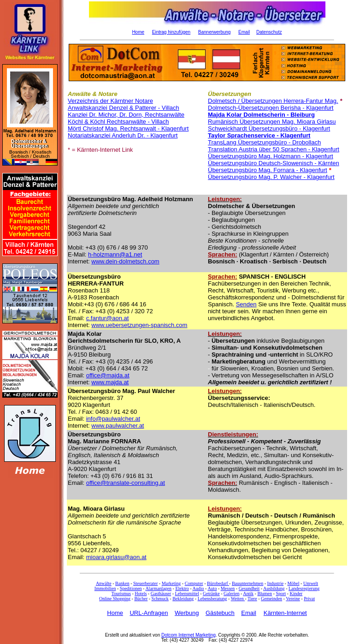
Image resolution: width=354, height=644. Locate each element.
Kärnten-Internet (285, 613)
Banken (122, 583)
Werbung (187, 613)
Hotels (141, 593)
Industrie (276, 583)
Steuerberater (145, 583)
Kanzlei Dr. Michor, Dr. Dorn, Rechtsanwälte (126, 115)
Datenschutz (269, 32)
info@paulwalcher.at (113, 419)
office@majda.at (108, 375)
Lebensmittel (187, 593)
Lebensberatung (212, 599)
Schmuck (160, 599)
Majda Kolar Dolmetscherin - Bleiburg (261, 115)
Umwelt (311, 583)
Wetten (238, 599)
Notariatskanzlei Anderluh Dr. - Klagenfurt (123, 135)
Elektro (182, 588)
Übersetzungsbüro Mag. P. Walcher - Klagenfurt (271, 177)
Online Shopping (115, 599)
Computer (194, 583)
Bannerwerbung (215, 32)
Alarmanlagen (158, 588)
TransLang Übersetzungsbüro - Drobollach (264, 142)
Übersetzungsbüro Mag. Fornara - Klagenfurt (268, 170)
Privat (309, 599)
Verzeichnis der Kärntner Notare (110, 101)
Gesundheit (249, 588)
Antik (248, 593)
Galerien (231, 593)
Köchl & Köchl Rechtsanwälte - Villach (118, 122)
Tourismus (121, 593)
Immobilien (105, 588)
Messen (228, 588)
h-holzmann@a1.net (115, 254)
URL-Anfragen (149, 613)
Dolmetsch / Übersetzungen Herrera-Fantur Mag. (273, 101)
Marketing (171, 583)
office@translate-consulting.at (126, 483)
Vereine (293, 599)
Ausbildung (274, 588)
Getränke (211, 593)
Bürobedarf (218, 583)
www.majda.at (110, 382)
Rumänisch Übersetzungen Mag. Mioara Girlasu (272, 122)
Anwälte (104, 583)
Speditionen (131, 588)
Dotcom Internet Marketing (189, 635)
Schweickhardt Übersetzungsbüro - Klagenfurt (269, 128)
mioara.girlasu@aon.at (116, 557)
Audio (198, 588)
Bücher (141, 599)
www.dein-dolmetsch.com (125, 261)
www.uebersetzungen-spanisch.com (139, 325)
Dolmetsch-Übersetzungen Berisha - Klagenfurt (271, 108)
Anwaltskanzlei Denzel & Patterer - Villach (124, 108)
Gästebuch (220, 613)
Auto (212, 588)
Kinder (296, 593)
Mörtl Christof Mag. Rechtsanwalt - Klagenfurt (128, 128)
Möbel (293, 583)
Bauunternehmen (248, 583)
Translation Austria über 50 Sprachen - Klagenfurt (274, 149)
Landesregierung (304, 588)
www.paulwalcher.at (118, 426)
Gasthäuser (161, 593)
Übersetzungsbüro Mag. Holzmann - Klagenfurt (271, 156)
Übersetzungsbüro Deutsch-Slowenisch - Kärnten (274, 163)
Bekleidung (183, 599)
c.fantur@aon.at (108, 318)
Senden (246, 304)
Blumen (265, 593)
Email (244, 32)
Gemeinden (271, 599)
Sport (281, 593)
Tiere (252, 599)
